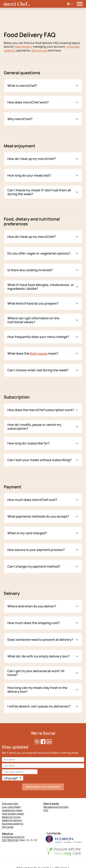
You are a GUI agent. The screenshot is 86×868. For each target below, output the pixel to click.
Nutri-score (39, 353)
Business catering (12, 824)
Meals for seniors (12, 820)
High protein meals (13, 814)
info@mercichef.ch (13, 837)
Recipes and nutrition (56, 807)
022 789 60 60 (10, 840)
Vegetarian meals (12, 810)
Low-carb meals (11, 807)
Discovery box (10, 804)
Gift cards (8, 827)
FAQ (46, 810)
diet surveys (39, 50)
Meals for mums (11, 817)
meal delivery (23, 47)
